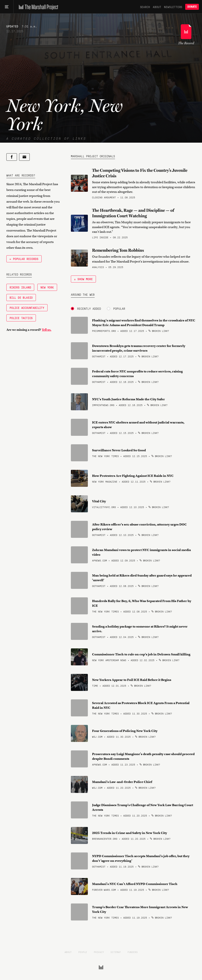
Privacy (99, 952)
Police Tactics (21, 318)
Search (145, 7)
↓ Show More (83, 279)
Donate (192, 7)
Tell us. (47, 330)
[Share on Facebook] (12, 157)
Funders (133, 952)
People (83, 952)
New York (47, 287)
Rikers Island (20, 287)
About (157, 7)
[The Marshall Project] (37, 7)
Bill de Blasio (21, 297)
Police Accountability (27, 308)
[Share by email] (24, 157)
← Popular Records (24, 259)
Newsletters (173, 7)
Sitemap (116, 952)
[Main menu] (7, 7)
